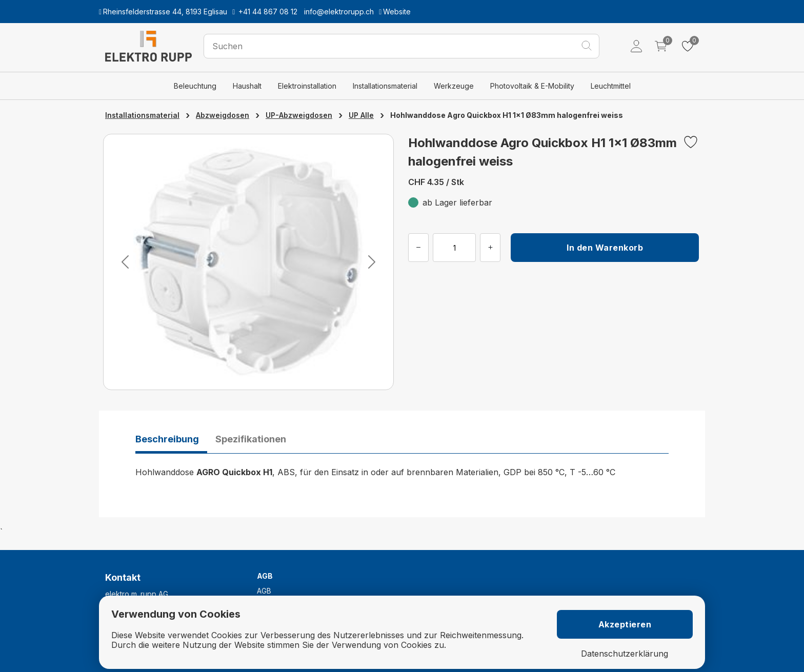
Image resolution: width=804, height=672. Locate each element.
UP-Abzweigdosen (299, 115)
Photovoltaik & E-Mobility (532, 86)
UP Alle (361, 115)
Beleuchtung (195, 86)
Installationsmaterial (385, 86)
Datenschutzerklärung (625, 654)
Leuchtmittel (611, 86)
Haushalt (247, 86)
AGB (264, 591)
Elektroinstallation (307, 86)
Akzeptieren (625, 624)
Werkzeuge (454, 86)
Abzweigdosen (223, 115)
